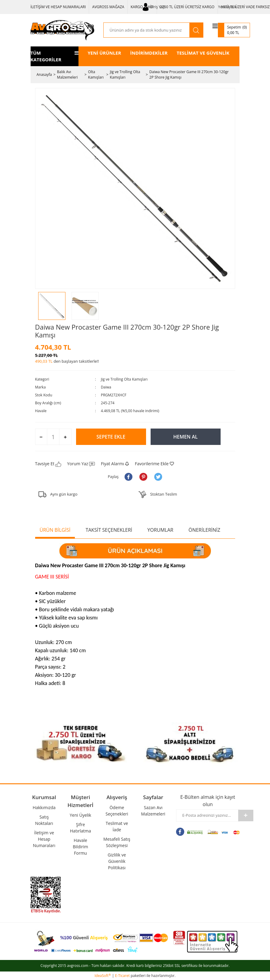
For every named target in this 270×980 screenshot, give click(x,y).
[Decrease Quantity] (41, 437)
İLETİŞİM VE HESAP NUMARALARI (58, 7)
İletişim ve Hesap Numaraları (44, 839)
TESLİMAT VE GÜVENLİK (203, 53)
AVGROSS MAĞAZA (108, 7)
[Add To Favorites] (154, 464)
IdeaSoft (103, 976)
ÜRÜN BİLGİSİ (55, 530)
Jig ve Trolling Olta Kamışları (124, 379)
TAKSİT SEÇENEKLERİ (109, 530)
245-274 (108, 403)
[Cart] (234, 30)
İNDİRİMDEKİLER (149, 53)
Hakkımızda (44, 807)
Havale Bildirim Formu (80, 847)
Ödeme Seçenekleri (117, 811)
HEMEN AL (186, 437)
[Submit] (246, 816)
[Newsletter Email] (207, 816)
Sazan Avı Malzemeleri (153, 811)
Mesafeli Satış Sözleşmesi (117, 842)
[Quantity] (53, 437)
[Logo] (62, 30)
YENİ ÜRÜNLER (104, 53)
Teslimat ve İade (117, 826)
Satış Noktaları (44, 820)
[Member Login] (154, 7)
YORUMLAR (160, 530)
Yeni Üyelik (227, 7)
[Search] (147, 30)
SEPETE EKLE (111, 437)
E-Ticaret (123, 976)
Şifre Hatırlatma (80, 828)
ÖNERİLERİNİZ (204, 530)
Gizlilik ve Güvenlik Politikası (117, 861)
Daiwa (106, 387)
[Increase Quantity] (65, 437)
